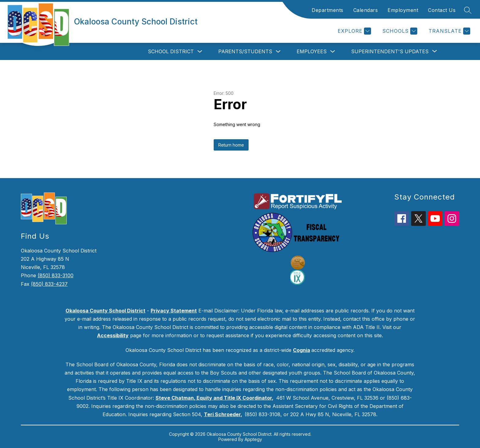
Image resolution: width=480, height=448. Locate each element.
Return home (231, 145)
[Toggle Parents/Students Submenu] (278, 52)
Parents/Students (245, 51)
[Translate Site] (449, 31)
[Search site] (468, 10)
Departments (328, 10)
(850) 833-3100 (56, 275)
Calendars (366, 10)
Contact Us (442, 10)
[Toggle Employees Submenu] (333, 52)
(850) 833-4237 (49, 284)
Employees (312, 51)
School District (171, 51)
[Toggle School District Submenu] (200, 52)
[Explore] (354, 31)
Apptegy (253, 439)
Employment (403, 10)
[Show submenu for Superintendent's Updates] (390, 51)
